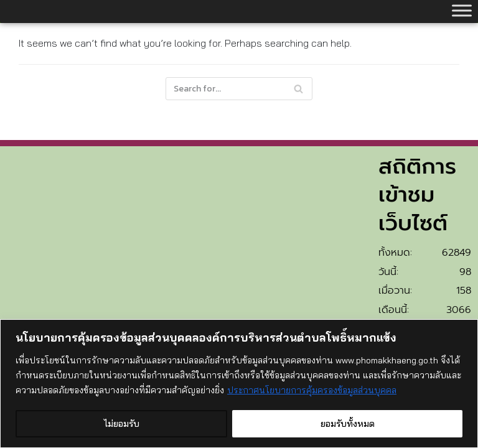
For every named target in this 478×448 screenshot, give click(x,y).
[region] (239, 384)
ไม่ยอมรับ (122, 424)
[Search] (239, 89)
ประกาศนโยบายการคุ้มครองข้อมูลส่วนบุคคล (312, 390)
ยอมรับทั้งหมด (348, 424)
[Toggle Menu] (462, 10)
